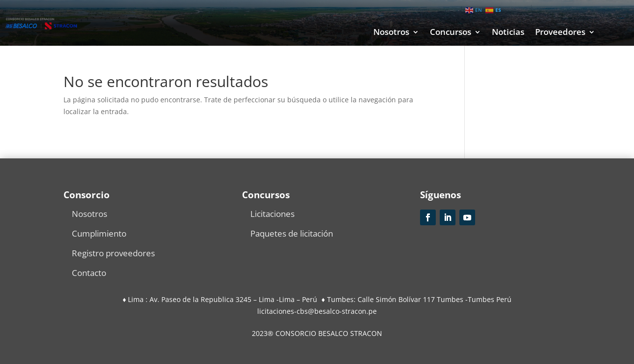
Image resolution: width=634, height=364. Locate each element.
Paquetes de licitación (292, 233)
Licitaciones (272, 214)
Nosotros (391, 33)
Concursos (451, 33)
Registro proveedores (113, 253)
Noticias (508, 33)
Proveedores (560, 33)
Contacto (89, 273)
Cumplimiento (99, 233)
